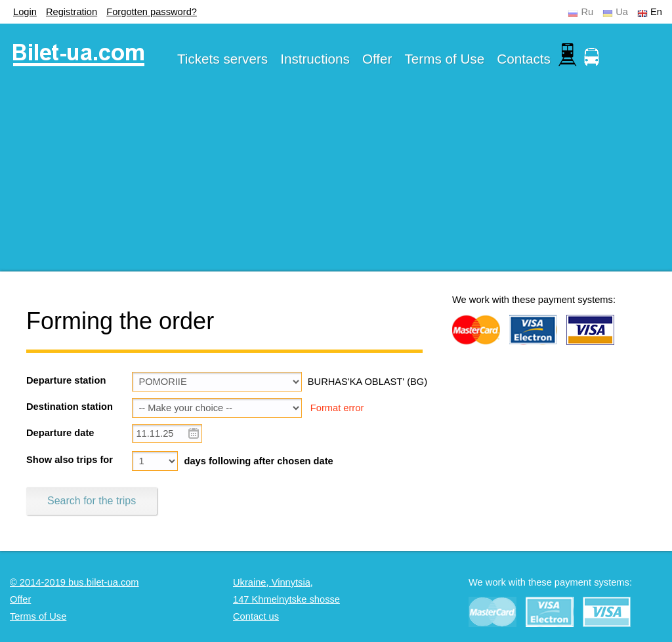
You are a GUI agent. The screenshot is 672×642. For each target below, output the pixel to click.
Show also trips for (70, 460)
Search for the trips (92, 501)
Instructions (315, 59)
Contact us (256, 616)
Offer (377, 59)
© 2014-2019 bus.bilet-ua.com (74, 582)
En (656, 12)
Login (25, 12)
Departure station (66, 380)
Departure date (60, 433)
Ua (622, 12)
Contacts (524, 59)
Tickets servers (222, 59)
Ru (587, 12)
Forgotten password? (152, 12)
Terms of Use (445, 59)
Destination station (70, 407)
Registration (72, 12)
